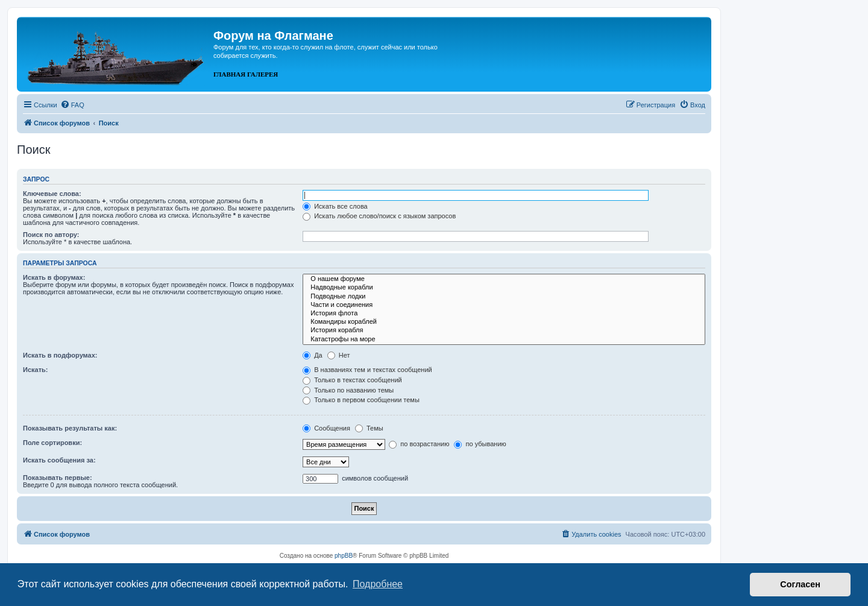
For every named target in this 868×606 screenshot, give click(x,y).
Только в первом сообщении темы (361, 400)
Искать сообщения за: (59, 460)
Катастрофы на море (504, 339)
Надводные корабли (504, 288)
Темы (369, 428)
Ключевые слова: (52, 194)
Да (313, 355)
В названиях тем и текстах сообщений (367, 370)
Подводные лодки (504, 297)
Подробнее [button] (378, 584)
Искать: (35, 370)
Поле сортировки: (52, 443)
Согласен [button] (800, 584)
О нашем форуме (504, 279)
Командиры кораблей (504, 322)
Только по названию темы (348, 390)
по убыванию (480, 444)
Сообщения (326, 428)
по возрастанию (419, 444)
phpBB (344, 556)
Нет (339, 355)
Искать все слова (335, 206)
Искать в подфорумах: (60, 355)
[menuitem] (72, 105)
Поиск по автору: (51, 235)
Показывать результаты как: (70, 428)
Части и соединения (504, 305)
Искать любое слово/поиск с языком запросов (379, 216)
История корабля (504, 330)
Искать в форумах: (54, 277)
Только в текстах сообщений (352, 380)
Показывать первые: (58, 478)
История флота (504, 314)
